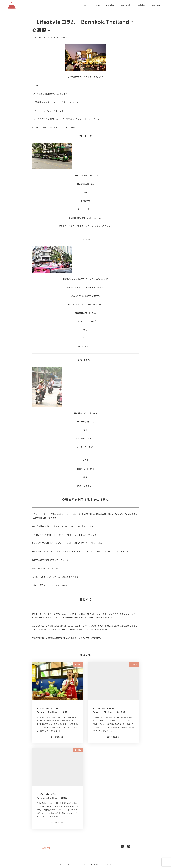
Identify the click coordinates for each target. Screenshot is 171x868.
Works (70, 865)
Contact (107, 865)
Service (78, 865)
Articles (98, 865)
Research (88, 865)
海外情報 (64, 38)
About (63, 865)
